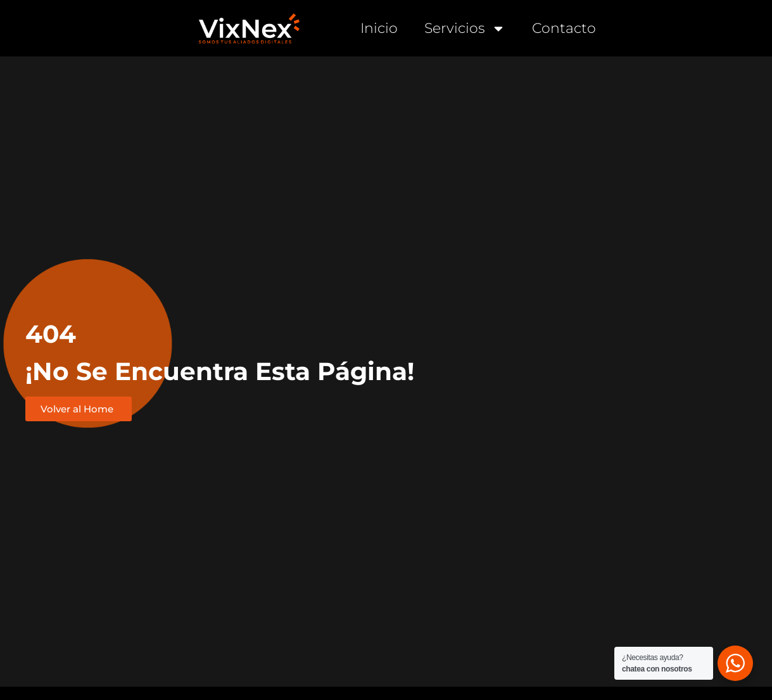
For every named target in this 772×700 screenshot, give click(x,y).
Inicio (379, 28)
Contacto (564, 28)
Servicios (465, 29)
